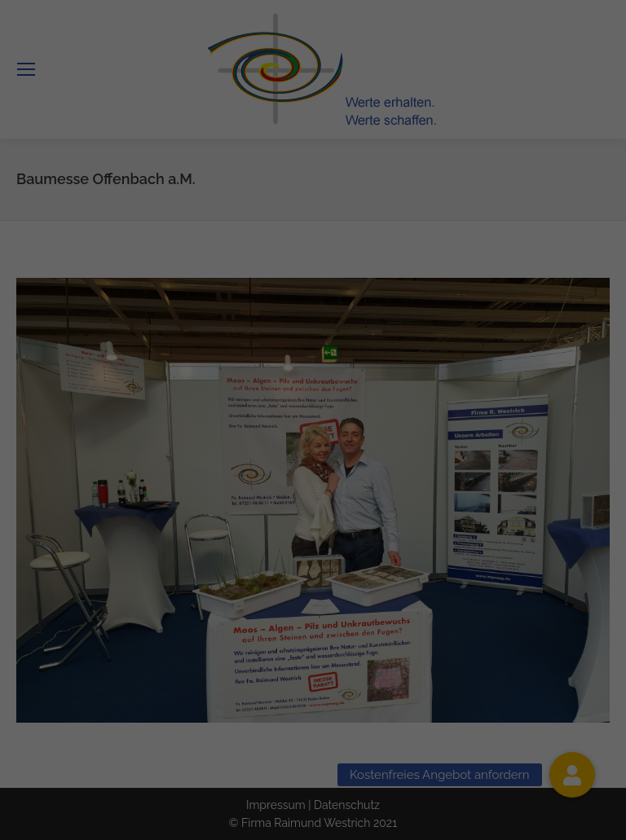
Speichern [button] (313, 543)
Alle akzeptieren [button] (313, 495)
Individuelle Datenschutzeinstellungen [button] (313, 592)
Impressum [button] (395, 627)
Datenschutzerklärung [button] (321, 627)
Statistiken (476, 440)
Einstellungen (167, 403)
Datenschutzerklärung (269, 387)
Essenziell (139, 440)
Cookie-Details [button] (239, 627)
